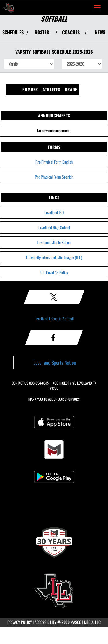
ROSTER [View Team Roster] (42, 32)
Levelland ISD (54, 212)
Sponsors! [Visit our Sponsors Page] (73, 399)
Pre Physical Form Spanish (54, 177)
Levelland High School (54, 227)
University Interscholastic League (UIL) (54, 257)
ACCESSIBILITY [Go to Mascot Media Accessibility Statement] (46, 622)
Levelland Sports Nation (55, 362)
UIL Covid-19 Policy (54, 272)
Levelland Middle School (54, 242)
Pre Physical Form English (54, 162)
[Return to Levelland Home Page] (9, 7)
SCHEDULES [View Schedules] (13, 32)
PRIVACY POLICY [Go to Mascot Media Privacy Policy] (20, 622)
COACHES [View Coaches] (71, 32)
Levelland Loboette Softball (54, 319)
